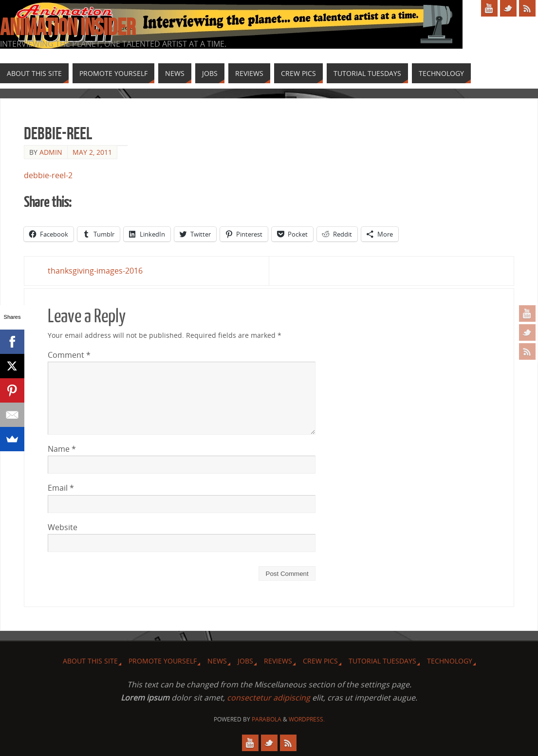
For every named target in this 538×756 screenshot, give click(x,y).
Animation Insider (68, 27)
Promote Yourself (163, 661)
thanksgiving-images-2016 (95, 271)
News (217, 661)
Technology (450, 661)
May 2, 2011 (92, 152)
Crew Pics (320, 661)
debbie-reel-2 (48, 175)
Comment (69, 355)
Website (63, 527)
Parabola (267, 719)
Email (61, 488)
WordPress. (307, 719)
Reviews (278, 661)
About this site (90, 661)
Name (62, 449)
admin (51, 152)
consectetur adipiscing (269, 698)
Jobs (245, 661)
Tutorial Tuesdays (382, 661)
